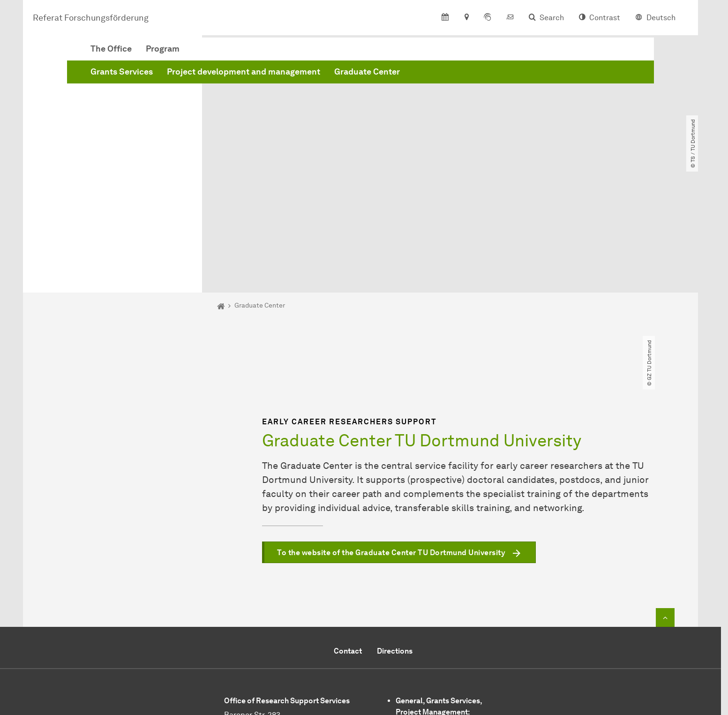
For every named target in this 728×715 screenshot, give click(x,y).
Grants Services (264, 76)
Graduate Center (510, 76)
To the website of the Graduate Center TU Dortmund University (391, 445)
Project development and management (386, 76)
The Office (254, 53)
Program (305, 53)
